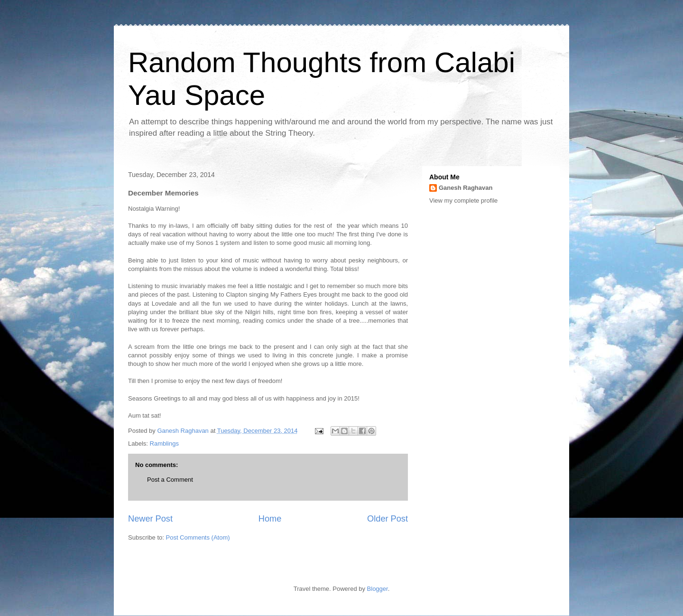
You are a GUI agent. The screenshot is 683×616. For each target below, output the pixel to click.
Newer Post (150, 519)
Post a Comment (170, 480)
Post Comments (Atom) (198, 537)
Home (270, 519)
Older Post (388, 519)
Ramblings (164, 443)
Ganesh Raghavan (466, 188)
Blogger (378, 589)
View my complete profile (463, 201)
